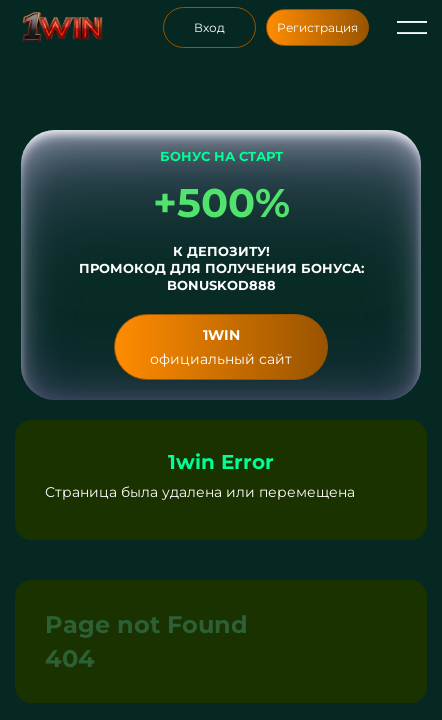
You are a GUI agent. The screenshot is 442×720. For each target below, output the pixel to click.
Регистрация (317, 27)
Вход (209, 27)
